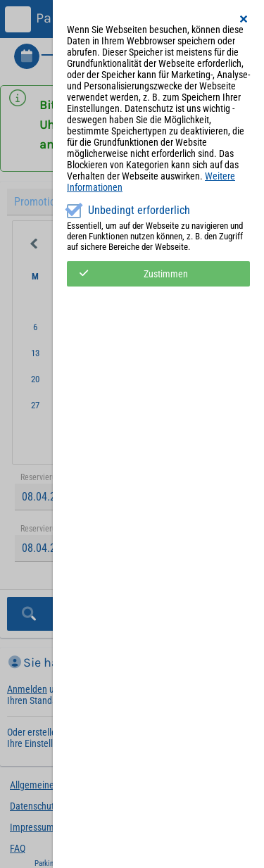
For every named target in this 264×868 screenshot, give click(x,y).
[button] (244, 19)
